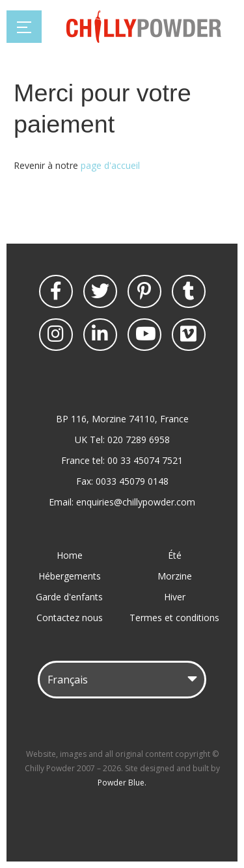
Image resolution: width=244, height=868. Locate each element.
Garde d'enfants (69, 597)
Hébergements (70, 576)
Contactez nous (70, 618)
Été (175, 555)
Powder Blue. (122, 783)
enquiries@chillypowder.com (136, 502)
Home (70, 555)
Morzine (175, 576)
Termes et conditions (174, 618)
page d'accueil (110, 165)
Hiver (175, 597)
